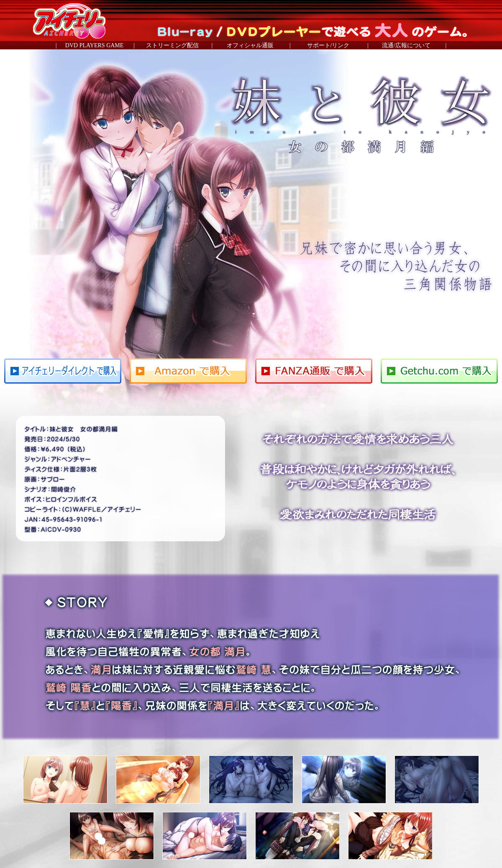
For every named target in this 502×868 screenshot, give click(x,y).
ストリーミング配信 (172, 45)
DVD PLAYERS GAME (95, 45)
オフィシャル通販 (250, 45)
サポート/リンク (328, 45)
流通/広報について (406, 45)
